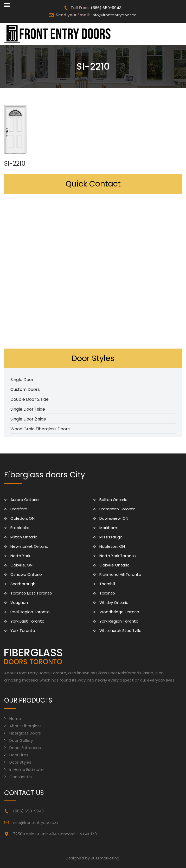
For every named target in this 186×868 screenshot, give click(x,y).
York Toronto (23, 630)
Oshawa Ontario (26, 574)
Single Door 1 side (28, 409)
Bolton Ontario (113, 500)
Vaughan (19, 602)
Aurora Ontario (25, 500)
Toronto (107, 593)
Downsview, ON (114, 518)
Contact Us (21, 777)
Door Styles (20, 762)
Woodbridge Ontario (119, 612)
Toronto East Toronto (31, 593)
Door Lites (19, 755)
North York (20, 556)
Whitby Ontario (114, 602)
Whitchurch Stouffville (120, 630)
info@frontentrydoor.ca (114, 15)
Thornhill (107, 584)
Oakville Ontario (114, 565)
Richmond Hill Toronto (120, 574)
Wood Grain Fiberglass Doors (40, 429)
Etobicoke (20, 528)
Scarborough (23, 584)
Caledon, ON (23, 518)
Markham (108, 528)
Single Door (22, 380)
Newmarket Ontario (29, 546)
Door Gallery (21, 740)
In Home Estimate (27, 769)
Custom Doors (25, 389)
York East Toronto (27, 621)
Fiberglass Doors (25, 733)
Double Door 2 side (30, 399)
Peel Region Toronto (30, 612)
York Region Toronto (119, 621)
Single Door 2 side (28, 419)
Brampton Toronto (117, 509)
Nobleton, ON (112, 546)
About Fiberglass (25, 726)
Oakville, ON (21, 565)
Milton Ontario (24, 537)
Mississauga (111, 537)
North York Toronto (118, 556)
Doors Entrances (25, 748)
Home (15, 719)
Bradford (19, 509)
